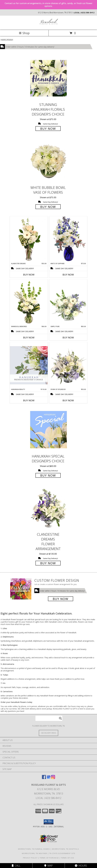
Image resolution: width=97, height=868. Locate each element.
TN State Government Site (62, 853)
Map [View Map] (48, 866)
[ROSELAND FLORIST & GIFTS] (49, 26)
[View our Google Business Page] (48, 778)
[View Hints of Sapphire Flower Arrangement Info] (68, 239)
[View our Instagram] (53, 778)
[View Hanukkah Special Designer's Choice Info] (48, 430)
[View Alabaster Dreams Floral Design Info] (29, 239)
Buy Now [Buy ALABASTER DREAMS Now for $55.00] (29, 275)
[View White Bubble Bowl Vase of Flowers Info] (48, 161)
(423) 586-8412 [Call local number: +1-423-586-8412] (88, 12)
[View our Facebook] (44, 778)
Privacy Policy (30, 858)
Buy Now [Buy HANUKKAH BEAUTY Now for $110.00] (29, 400)
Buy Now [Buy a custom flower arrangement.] (61, 599)
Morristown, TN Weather (34, 853)
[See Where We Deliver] (48, 733)
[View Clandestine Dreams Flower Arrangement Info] (48, 508)
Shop (24, 33)
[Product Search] (49, 718)
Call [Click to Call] (16, 866)
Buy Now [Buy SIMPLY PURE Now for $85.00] (68, 337)
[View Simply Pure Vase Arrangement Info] (68, 302)
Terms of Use (67, 858)
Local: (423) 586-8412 (48, 798)
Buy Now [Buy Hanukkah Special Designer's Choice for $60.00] (48, 475)
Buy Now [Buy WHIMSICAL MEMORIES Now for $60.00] (29, 337)
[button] (49, 822)
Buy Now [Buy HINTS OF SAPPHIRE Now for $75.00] (68, 275)
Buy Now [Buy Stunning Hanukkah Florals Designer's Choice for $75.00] (48, 129)
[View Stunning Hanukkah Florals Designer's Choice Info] (48, 78)
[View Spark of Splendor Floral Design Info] (68, 365)
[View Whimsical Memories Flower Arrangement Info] (29, 302)
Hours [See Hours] (81, 866)
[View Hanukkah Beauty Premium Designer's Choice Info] (29, 365)
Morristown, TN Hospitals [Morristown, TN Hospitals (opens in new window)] (65, 849)
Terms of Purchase (49, 858)
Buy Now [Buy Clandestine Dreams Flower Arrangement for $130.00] (48, 563)
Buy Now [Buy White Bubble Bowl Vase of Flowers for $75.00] (48, 207)
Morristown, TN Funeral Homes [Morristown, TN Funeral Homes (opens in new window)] (34, 849)
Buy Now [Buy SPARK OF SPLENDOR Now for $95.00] (68, 400)
